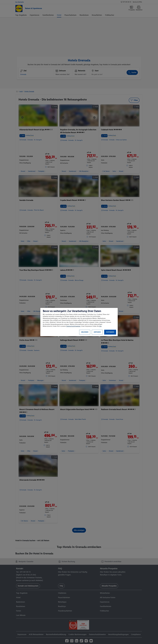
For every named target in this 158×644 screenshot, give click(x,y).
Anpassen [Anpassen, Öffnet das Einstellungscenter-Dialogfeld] (97, 332)
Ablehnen (85, 332)
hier (100, 326)
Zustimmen (110, 332)
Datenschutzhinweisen (73, 326)
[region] (79, 322)
